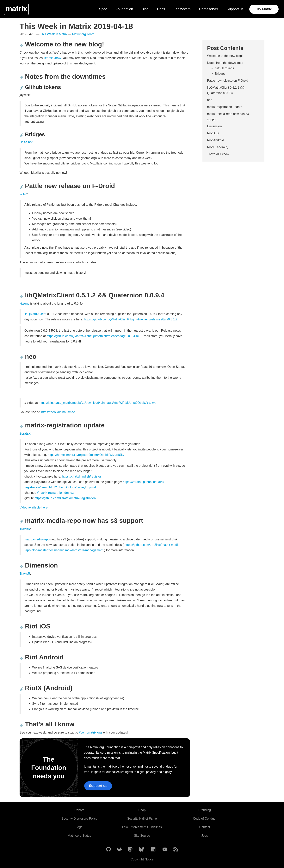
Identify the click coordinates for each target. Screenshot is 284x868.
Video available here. (34, 507)
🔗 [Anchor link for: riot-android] (22, 658)
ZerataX (25, 434)
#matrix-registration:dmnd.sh (57, 493)
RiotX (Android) (218, 147)
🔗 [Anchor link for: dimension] (22, 566)
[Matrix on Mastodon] (130, 850)
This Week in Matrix (54, 34)
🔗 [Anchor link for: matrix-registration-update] (22, 426)
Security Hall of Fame (142, 819)
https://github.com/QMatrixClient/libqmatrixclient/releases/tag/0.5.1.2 (131, 319)
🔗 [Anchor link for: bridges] (22, 135)
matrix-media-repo (37, 539)
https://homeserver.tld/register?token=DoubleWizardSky (86, 455)
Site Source (142, 836)
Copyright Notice (142, 859)
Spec (103, 9)
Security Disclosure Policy (79, 819)
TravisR (25, 529)
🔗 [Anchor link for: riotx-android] (22, 689)
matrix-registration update (225, 107)
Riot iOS (213, 133)
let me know (52, 58)
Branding (205, 810)
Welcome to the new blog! (225, 56)
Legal (79, 827)
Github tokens (224, 68)
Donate (79, 810)
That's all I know (218, 154)
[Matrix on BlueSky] (141, 850)
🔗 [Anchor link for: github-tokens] (22, 88)
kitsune (25, 303)
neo (210, 100)
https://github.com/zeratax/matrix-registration (65, 498)
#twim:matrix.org (90, 732)
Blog (145, 9)
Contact (205, 827)
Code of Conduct (205, 819)
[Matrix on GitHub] (108, 850)
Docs (161, 9)
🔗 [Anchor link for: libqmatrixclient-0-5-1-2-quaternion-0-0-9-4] (22, 296)
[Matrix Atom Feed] (176, 850)
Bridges (220, 74)
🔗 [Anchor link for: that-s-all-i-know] (22, 725)
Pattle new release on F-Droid (228, 81)
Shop (142, 810)
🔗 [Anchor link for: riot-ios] (22, 627)
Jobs (205, 836)
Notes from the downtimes (225, 63)
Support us (235, 9)
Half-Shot (26, 142)
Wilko (23, 194)
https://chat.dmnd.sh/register (82, 476)
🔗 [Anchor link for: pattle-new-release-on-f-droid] (22, 187)
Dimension (214, 126)
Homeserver (209, 9)
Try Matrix (264, 9)
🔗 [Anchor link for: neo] (22, 358)
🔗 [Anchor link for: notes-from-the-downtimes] (22, 78)
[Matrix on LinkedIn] (153, 850)
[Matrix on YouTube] (165, 850)
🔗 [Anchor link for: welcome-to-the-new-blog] (22, 45)
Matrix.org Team (83, 34)
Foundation (124, 9)
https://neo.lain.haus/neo (58, 412)
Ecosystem (182, 9)
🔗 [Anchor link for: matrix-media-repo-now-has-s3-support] (22, 522)
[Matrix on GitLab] (119, 850)
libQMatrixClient (35, 314)
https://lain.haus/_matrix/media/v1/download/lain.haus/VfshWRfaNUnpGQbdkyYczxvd (98, 403)
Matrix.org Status (79, 836)
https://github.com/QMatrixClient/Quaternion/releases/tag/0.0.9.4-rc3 (94, 336)
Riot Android (216, 140)
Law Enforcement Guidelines (142, 827)
